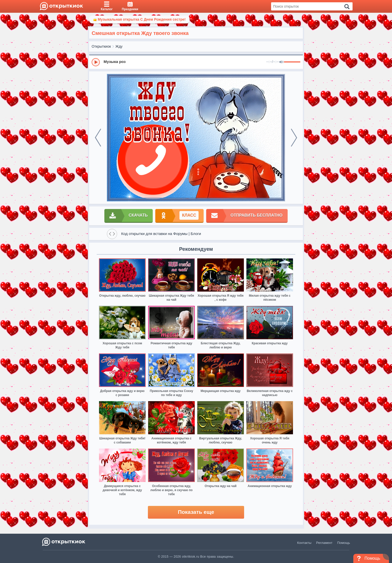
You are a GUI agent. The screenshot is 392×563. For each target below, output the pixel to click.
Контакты (304, 543)
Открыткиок (101, 46)
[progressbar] (292, 62)
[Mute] (281, 62)
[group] (196, 62)
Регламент (324, 543)
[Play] (96, 62)
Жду (119, 46)
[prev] (98, 138)
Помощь (344, 543)
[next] (294, 138)
